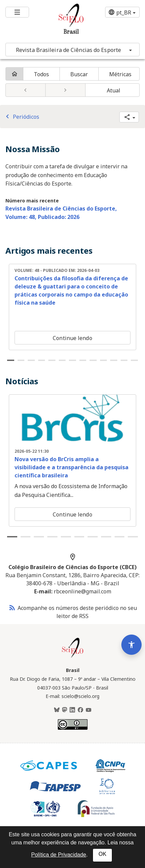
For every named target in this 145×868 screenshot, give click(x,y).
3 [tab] (31, 360)
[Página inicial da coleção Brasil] (73, 657)
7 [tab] (72, 360)
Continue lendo (72, 338)
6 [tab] (62, 360)
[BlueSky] (57, 710)
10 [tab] (104, 360)
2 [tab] (21, 360)
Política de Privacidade (59, 855)
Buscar (79, 74)
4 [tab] (42, 360)
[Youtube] (89, 710)
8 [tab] (83, 360)
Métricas (120, 74)
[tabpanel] (72, 307)
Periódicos (21, 117)
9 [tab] (93, 360)
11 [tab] (114, 360)
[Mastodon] (65, 710)
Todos (42, 74)
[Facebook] (80, 710)
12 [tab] (124, 360)
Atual (114, 90)
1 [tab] (11, 360)
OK (102, 854)
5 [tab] (52, 360)
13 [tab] (134, 360)
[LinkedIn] (72, 710)
